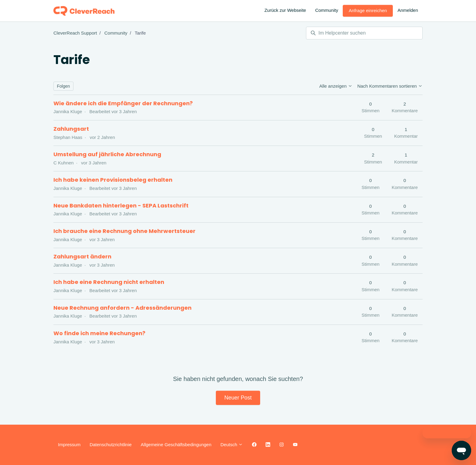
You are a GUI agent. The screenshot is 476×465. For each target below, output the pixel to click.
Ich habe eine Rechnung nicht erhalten (109, 282)
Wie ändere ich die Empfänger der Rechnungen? (123, 103)
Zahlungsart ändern (82, 256)
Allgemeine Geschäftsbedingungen (176, 445)
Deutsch (232, 445)
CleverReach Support (75, 33)
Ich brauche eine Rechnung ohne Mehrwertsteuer (124, 231)
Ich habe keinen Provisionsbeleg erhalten (113, 180)
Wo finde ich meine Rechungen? (99, 333)
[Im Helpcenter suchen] (364, 33)
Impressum (69, 445)
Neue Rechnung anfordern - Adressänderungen (122, 308)
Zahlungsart (71, 129)
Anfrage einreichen (368, 10)
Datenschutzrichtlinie (110, 445)
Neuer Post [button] (238, 398)
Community (327, 10)
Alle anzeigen (336, 86)
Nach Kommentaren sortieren (390, 86)
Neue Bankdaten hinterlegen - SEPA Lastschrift (121, 206)
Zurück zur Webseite (285, 10)
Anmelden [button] (408, 10)
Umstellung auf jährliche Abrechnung (107, 154)
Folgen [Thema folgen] (64, 86)
